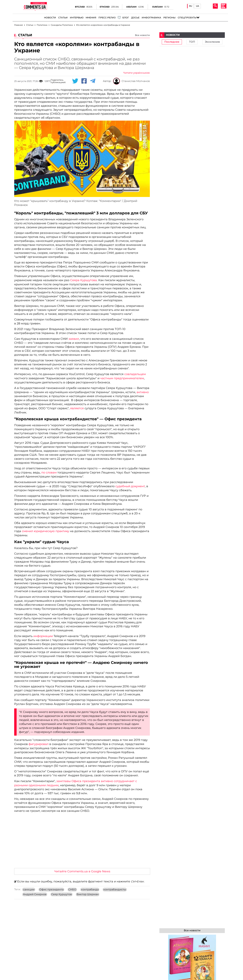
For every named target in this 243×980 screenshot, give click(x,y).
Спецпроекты (187, 18)
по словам (49, 473)
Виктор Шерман (88, 894)
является (77, 408)
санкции (29, 890)
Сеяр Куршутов (62, 894)
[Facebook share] (84, 81)
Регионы (169, 18)
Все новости (142, 35)
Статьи (63, 18)
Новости (50, 18)
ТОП (192, 42)
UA (198, 6)
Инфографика (151, 18)
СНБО (72, 890)
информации (43, 636)
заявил (74, 339)
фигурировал (39, 744)
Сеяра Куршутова (84, 280)
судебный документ (130, 486)
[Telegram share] (93, 81)
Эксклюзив (212, 42)
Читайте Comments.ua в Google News (82, 871)
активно (143, 392)
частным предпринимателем (122, 378)
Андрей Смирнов (35, 894)
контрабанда (90, 890)
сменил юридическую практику (45, 531)
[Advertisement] (82, 842)
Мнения (91, 18)
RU (191, 6)
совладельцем (135, 374)
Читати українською (136, 73)
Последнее (172, 42)
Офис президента (51, 890)
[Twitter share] (75, 81)
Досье (135, 18)
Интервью (77, 18)
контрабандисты (115, 890)
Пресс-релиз (107, 18)
